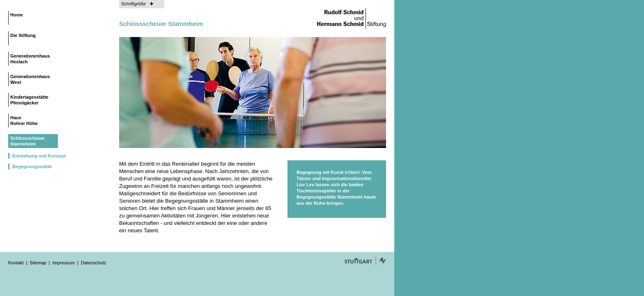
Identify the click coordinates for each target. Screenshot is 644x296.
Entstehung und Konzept (39, 156)
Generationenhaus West (30, 79)
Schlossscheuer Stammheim (28, 141)
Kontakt (16, 263)
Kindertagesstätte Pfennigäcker (29, 100)
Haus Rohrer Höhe (24, 120)
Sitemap (38, 263)
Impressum (64, 263)
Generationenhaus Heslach (30, 59)
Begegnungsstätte (32, 166)
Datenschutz (93, 263)
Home (17, 15)
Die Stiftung (23, 35)
